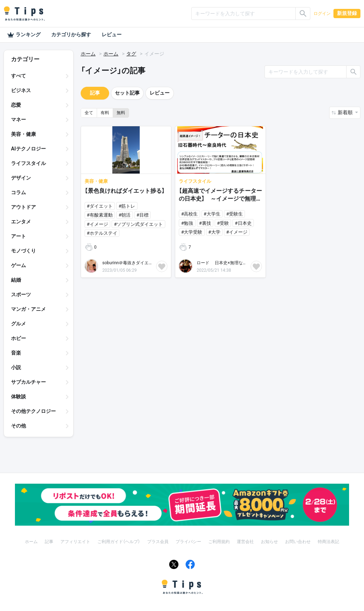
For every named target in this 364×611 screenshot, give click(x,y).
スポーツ (21, 294)
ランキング (24, 35)
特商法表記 (328, 542)
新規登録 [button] (347, 13)
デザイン (21, 178)
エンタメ (21, 222)
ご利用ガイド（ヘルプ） (119, 542)
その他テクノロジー (33, 411)
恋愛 (16, 105)
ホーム (88, 54)
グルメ (18, 324)
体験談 (18, 397)
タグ (131, 54)
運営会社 (245, 542)
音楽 (16, 353)
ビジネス (21, 90)
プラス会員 (158, 542)
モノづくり (23, 251)
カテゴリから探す (71, 34)
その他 (18, 426)
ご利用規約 (219, 542)
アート (18, 236)
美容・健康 (23, 134)
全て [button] (89, 113)
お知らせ (269, 542)
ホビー (18, 338)
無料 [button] (121, 113)
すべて (18, 76)
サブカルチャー (28, 382)
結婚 (16, 280)
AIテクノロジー (28, 149)
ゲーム (18, 265)
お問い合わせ (298, 542)
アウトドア (23, 207)
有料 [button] (105, 113)
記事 (95, 93)
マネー (18, 119)
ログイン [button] (322, 14)
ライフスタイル (28, 163)
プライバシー (188, 542)
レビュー (112, 34)
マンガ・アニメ (28, 309)
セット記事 (127, 93)
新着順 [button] (346, 112)
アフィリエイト (75, 542)
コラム (18, 192)
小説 (16, 367)
